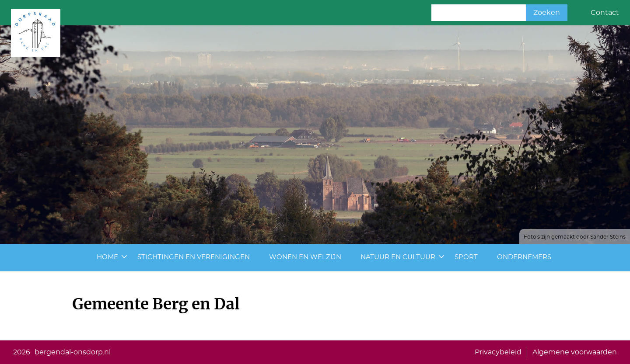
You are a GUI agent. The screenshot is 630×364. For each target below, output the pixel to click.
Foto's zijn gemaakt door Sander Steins (575, 237)
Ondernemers (524, 257)
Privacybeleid (498, 352)
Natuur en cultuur (398, 257)
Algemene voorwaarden (575, 352)
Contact (605, 13)
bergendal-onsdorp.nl (73, 352)
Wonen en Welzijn (305, 257)
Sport (466, 257)
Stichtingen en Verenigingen (194, 257)
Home (107, 257)
